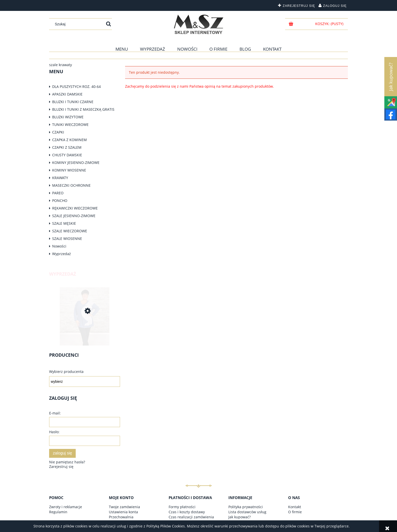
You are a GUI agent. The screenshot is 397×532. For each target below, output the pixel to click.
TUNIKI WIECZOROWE (70, 125)
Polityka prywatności (246, 507)
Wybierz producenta (66, 372)
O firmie (295, 512)
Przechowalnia (121, 517)
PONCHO (60, 201)
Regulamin (58, 512)
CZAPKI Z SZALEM (67, 147)
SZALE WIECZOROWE (70, 231)
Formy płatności (182, 507)
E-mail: (55, 413)
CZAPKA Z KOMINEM (70, 140)
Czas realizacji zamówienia (191, 517)
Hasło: (54, 432)
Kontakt (295, 507)
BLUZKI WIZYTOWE (68, 117)
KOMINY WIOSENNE (69, 170)
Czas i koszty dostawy (187, 512)
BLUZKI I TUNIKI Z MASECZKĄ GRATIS (83, 109)
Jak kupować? (240, 517)
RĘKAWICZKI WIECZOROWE (75, 208)
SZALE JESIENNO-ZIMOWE (74, 216)
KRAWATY (60, 178)
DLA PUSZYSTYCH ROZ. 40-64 (76, 87)
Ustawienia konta (123, 512)
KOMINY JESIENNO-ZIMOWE (76, 163)
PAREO (58, 193)
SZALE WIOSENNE (67, 239)
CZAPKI (58, 132)
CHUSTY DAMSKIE (67, 155)
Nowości (59, 246)
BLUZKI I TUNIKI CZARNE (73, 102)
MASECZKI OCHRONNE (71, 185)
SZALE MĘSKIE (64, 223)
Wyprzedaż (62, 254)
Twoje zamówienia (124, 507)
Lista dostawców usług (247, 512)
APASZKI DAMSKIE (67, 94)
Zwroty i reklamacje (66, 507)
